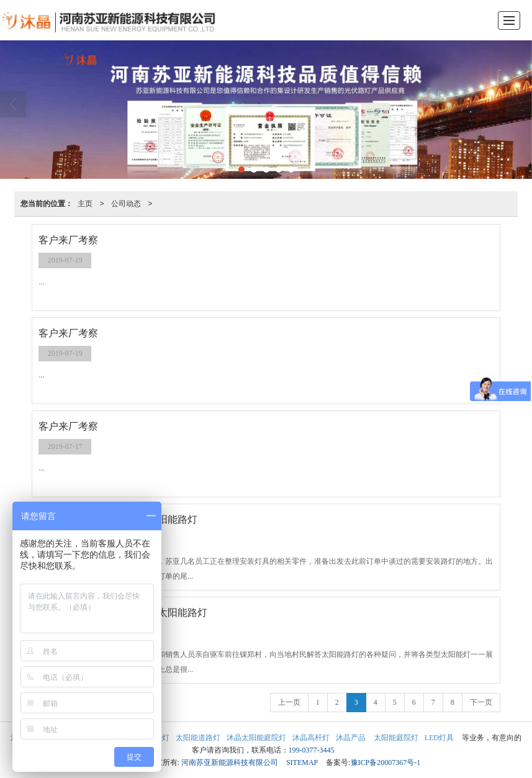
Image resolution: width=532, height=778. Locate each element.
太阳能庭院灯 (395, 738)
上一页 (289, 702)
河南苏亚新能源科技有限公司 (230, 762)
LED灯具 (439, 738)
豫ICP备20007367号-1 (386, 762)
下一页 (481, 702)
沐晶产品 (351, 738)
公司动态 (126, 204)
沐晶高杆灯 (311, 738)
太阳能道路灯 (198, 738)
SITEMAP (302, 762)
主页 (85, 204)
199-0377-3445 (312, 750)
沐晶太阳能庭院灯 (256, 738)
